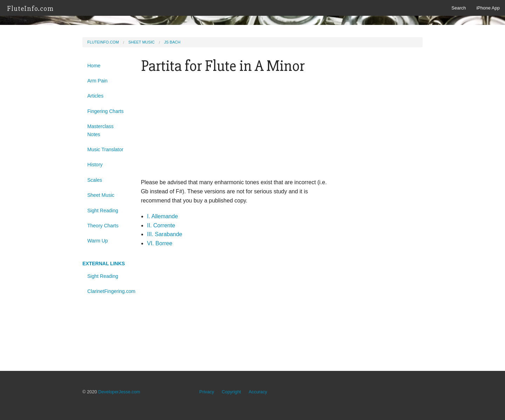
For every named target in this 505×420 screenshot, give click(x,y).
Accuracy (258, 392)
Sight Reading (103, 211)
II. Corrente (161, 225)
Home (94, 66)
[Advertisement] (238, 129)
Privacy (207, 392)
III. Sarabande (165, 234)
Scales (95, 180)
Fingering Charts (106, 111)
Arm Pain (97, 81)
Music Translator (105, 149)
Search (459, 8)
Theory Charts (103, 226)
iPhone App (488, 8)
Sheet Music (142, 42)
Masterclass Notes (100, 130)
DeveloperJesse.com (119, 392)
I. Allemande (162, 216)
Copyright (231, 392)
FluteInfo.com (31, 9)
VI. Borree (160, 243)
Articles (95, 96)
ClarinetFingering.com (109, 291)
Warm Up (98, 241)
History (95, 165)
